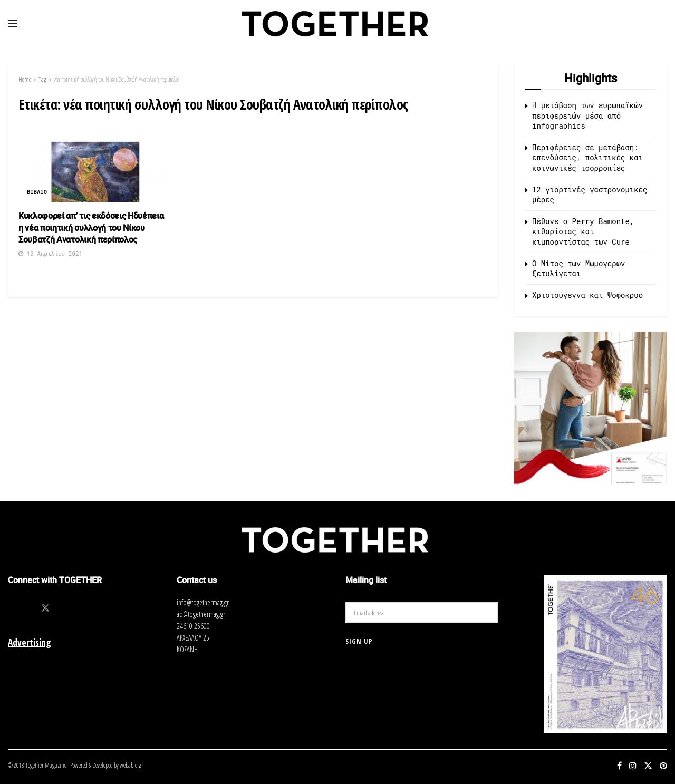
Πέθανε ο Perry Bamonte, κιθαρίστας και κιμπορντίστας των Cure (583, 231)
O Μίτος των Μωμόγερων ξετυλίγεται (578, 269)
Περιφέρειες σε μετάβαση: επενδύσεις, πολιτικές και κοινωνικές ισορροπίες (587, 158)
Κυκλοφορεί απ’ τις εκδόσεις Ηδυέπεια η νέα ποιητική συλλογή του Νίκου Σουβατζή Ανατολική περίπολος (91, 228)
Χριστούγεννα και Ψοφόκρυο (587, 295)
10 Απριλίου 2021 (50, 253)
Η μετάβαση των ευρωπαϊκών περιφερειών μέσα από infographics (587, 115)
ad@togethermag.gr (201, 614)
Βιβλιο (37, 192)
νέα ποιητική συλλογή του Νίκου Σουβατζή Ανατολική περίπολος (117, 79)
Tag (42, 79)
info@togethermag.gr (203, 602)
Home (25, 79)
